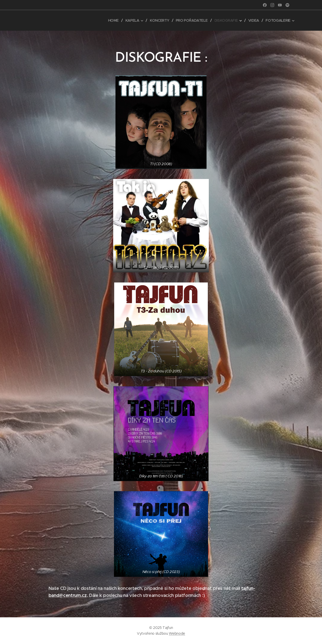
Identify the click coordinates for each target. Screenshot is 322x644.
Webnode (177, 633)
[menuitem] (116, 20)
